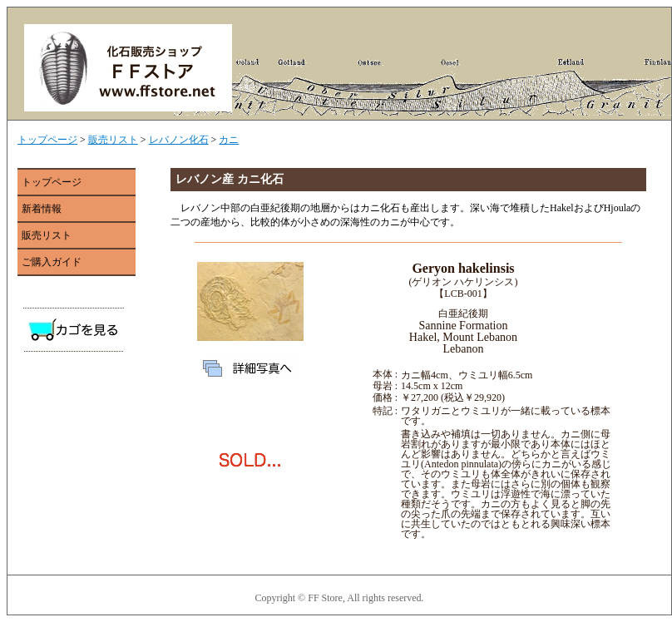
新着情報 (42, 209)
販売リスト (113, 140)
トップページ (47, 140)
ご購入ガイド (52, 262)
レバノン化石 (179, 140)
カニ (229, 140)
